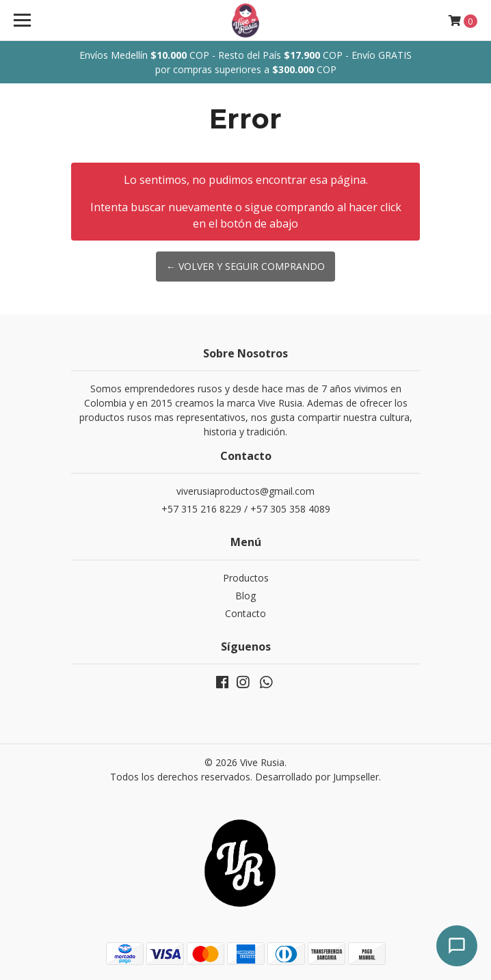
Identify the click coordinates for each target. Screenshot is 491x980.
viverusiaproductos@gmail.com (245, 491)
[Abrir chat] (457, 946)
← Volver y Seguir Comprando (245, 266)
